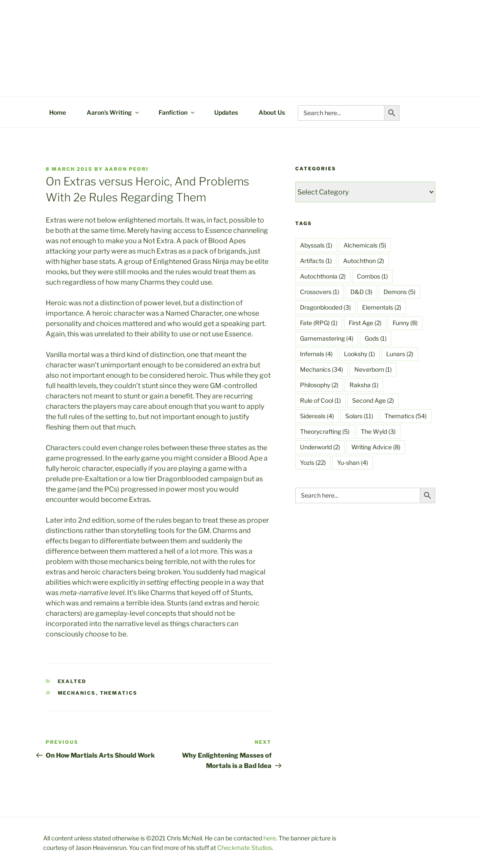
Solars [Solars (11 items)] (359, 416)
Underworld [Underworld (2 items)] (320, 447)
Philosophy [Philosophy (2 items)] (319, 385)
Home (58, 112)
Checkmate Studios (245, 848)
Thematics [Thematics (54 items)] (406, 416)
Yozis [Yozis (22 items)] (313, 462)
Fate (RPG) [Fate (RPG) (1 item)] (319, 323)
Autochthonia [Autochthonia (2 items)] (323, 276)
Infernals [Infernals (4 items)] (316, 354)
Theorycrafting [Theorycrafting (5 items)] (325, 431)
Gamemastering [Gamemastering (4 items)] (327, 338)
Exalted (72, 681)
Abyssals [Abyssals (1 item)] (316, 245)
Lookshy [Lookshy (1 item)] (359, 354)
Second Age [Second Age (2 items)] (373, 400)
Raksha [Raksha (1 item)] (364, 385)
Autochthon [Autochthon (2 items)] (364, 261)
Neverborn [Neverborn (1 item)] (373, 369)
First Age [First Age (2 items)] (365, 323)
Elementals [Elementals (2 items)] (382, 307)
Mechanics (77, 693)
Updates (226, 112)
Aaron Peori (127, 169)
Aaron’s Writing (113, 112)
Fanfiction (177, 112)
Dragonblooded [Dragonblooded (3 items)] (325, 307)
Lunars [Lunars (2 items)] (400, 354)
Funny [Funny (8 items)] (405, 323)
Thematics (119, 693)
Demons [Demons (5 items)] (400, 292)
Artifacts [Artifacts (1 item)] (316, 261)
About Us (272, 112)
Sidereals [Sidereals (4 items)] (317, 416)
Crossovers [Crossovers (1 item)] (320, 292)
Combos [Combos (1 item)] (372, 276)
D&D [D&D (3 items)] (361, 292)
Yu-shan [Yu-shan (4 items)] (353, 462)
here (270, 838)
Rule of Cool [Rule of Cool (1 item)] (320, 400)
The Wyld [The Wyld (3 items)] (378, 431)
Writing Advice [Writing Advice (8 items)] (376, 447)
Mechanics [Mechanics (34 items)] (322, 369)
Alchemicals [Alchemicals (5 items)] (365, 245)
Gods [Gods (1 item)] (376, 338)
